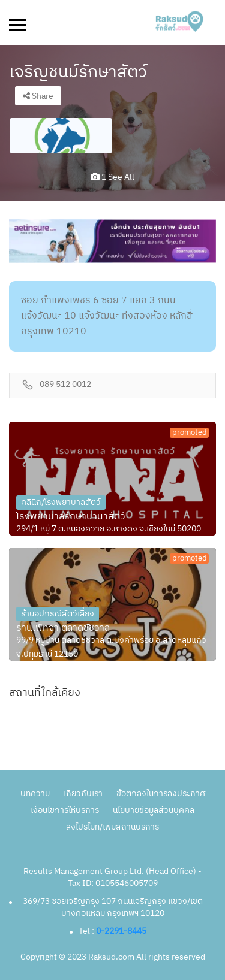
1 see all (112, 177)
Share (38, 96)
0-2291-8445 (121, 931)
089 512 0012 (65, 385)
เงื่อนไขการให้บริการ (65, 810)
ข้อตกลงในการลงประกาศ (161, 793)
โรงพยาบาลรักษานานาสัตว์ (71, 517)
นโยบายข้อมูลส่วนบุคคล (154, 810)
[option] (61, 136)
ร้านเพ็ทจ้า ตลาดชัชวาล (63, 628)
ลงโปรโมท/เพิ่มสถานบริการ (112, 827)
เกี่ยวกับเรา (83, 793)
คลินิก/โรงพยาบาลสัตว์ (61, 502)
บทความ (35, 793)
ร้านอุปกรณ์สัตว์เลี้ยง (58, 614)
